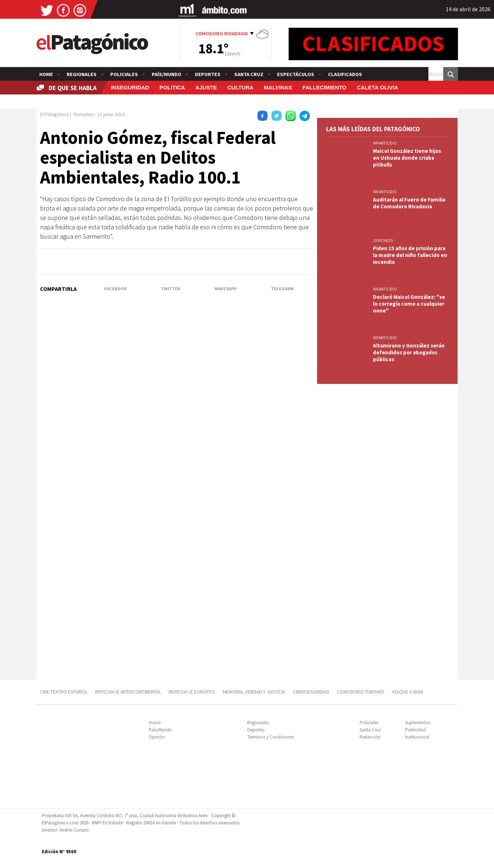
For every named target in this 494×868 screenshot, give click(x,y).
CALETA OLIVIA (377, 87)
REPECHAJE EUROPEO (192, 692)
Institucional (417, 737)
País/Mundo (166, 74)
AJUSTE (206, 87)
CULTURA (240, 87)
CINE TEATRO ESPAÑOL (64, 692)
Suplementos (418, 723)
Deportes (208, 74)
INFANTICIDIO (385, 143)
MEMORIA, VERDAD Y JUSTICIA (254, 692)
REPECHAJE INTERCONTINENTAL (128, 692)
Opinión (157, 737)
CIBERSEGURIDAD (311, 692)
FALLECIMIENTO (324, 87)
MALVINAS (278, 87)
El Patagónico (54, 114)
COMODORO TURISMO (361, 692)
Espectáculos (296, 74)
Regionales (82, 74)
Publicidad (415, 730)
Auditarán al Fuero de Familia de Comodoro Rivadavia (409, 203)
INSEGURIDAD (130, 87)
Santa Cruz (249, 74)
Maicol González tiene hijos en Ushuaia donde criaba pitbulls (407, 158)
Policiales (124, 74)
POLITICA (172, 87)
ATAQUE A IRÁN (407, 692)
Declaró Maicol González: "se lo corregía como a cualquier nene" (409, 304)
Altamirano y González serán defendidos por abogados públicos (409, 352)
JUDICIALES (383, 240)
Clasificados (345, 74)
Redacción (370, 737)
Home (46, 74)
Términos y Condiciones (271, 737)
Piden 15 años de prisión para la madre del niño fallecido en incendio (410, 255)
